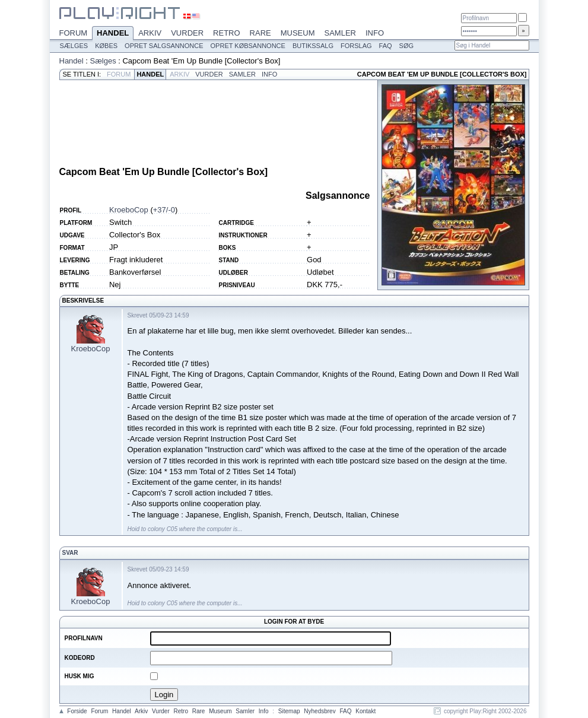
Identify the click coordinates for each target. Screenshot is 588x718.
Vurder (187, 33)
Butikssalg (313, 46)
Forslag (356, 46)
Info (375, 33)
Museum (298, 33)
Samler (340, 33)
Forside (77, 711)
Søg (406, 46)
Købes (106, 46)
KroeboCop (129, 210)
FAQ (386, 46)
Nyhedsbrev (320, 711)
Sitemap (289, 711)
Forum (74, 33)
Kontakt (365, 711)
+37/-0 (164, 210)
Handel (113, 34)
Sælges (74, 46)
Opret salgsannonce (164, 46)
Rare (260, 33)
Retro (227, 33)
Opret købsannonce (248, 46)
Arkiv (150, 33)
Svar (70, 553)
